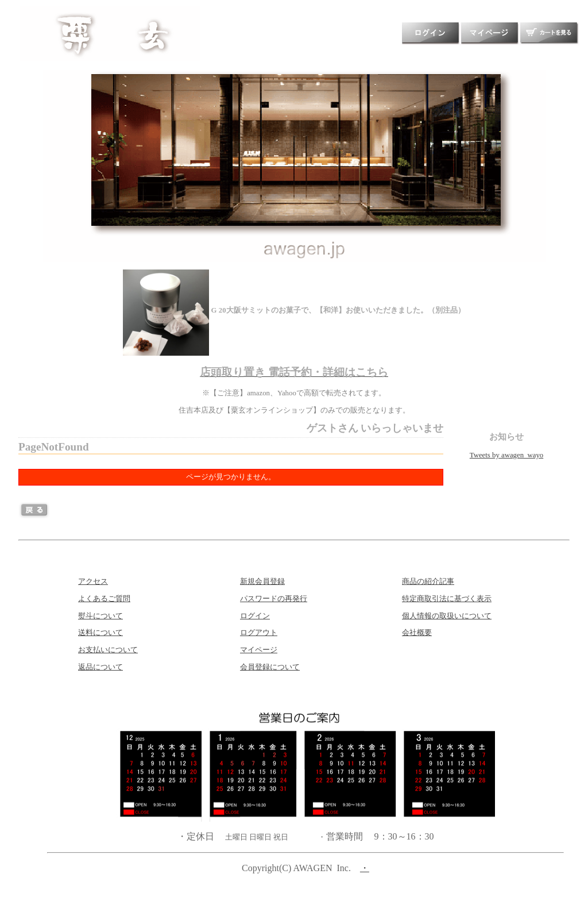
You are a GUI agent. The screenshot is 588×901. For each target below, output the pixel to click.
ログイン (255, 616)
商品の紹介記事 (428, 582)
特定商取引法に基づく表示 (447, 599)
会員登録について (270, 667)
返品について (100, 667)
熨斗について (100, 616)
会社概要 (417, 633)
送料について (100, 633)
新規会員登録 (262, 582)
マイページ (259, 650)
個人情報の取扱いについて (447, 616)
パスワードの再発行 (274, 599)
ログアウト (259, 633)
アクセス (93, 582)
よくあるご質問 (104, 599)
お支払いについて (108, 650)
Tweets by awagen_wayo (506, 455)
